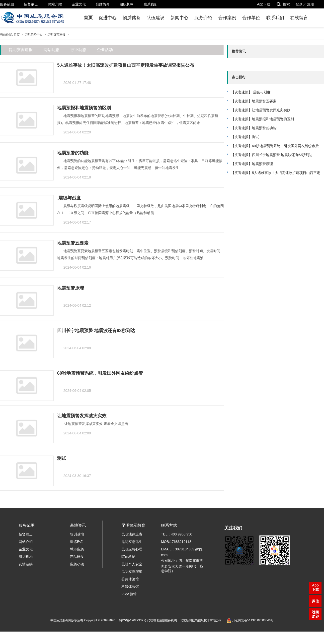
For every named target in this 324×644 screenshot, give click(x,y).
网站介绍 (55, 4)
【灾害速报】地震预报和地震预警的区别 (262, 119)
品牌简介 (103, 4)
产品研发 (77, 557)
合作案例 (227, 18)
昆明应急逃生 (132, 542)
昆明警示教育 (133, 525)
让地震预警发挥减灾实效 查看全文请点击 (97, 424)
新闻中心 (179, 18)
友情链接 (26, 564)
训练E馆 (76, 542)
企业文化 (79, 4)
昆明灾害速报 (56, 35)
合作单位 (251, 18)
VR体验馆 (129, 594)
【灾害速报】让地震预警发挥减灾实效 (261, 110)
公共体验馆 (130, 579)
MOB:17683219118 (176, 542)
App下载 (264, 4)
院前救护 (128, 557)
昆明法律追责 (132, 534)
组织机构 (127, 4)
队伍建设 (156, 18)
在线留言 (299, 18)
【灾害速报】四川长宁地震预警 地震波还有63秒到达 (272, 155)
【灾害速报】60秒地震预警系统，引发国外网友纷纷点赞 (275, 146)
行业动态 (78, 50)
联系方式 (169, 525)
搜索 (283, 4)
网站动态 (51, 50)
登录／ (301, 4)
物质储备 (132, 18)
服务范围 (7, 4)
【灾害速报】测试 (245, 137)
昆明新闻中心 (33, 35)
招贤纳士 (31, 4)
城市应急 (77, 549)
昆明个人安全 (132, 564)
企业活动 (105, 50)
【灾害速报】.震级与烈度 (251, 92)
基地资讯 (78, 525)
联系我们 (151, 4)
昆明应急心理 (132, 549)
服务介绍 (203, 18)
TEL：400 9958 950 (177, 534)
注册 (311, 4)
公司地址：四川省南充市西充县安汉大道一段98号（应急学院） (182, 566)
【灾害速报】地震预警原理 (252, 164)
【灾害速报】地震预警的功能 (254, 128)
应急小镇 (77, 564)
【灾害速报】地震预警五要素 (254, 101)
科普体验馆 (130, 586)
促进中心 (108, 18)
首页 (88, 18)
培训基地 (77, 534)
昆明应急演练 (132, 572)
